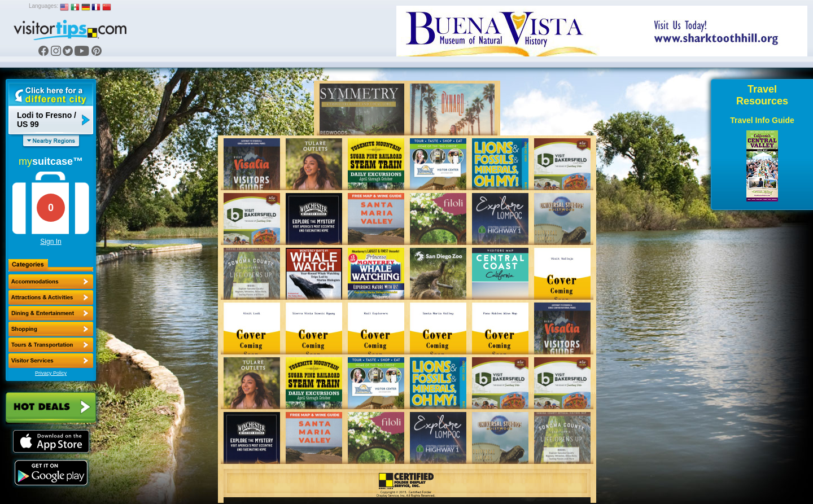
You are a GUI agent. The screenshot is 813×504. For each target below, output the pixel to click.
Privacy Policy (51, 373)
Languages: (43, 6)
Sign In (51, 242)
